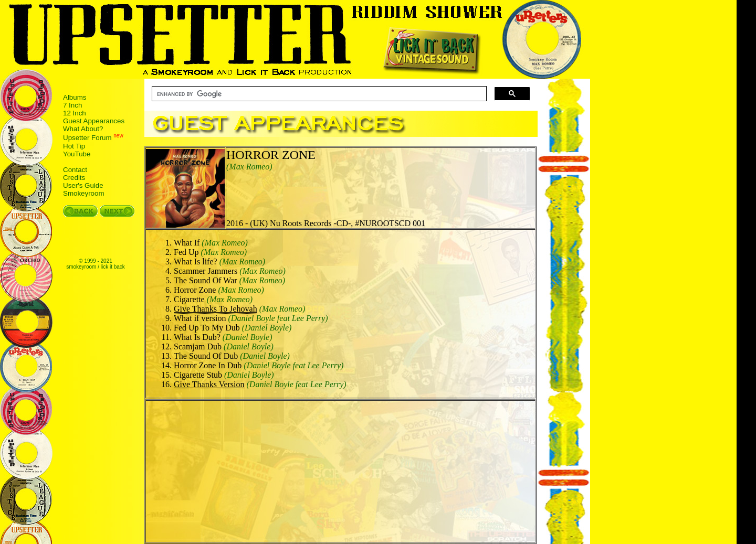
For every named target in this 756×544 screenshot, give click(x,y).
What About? (83, 129)
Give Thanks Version (209, 384)
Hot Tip (74, 146)
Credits (74, 178)
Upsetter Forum (87, 138)
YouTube (77, 154)
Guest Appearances (94, 121)
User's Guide (83, 185)
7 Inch (72, 105)
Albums (75, 97)
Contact (75, 170)
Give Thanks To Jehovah (216, 309)
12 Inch (75, 113)
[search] (318, 94)
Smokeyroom (84, 193)
